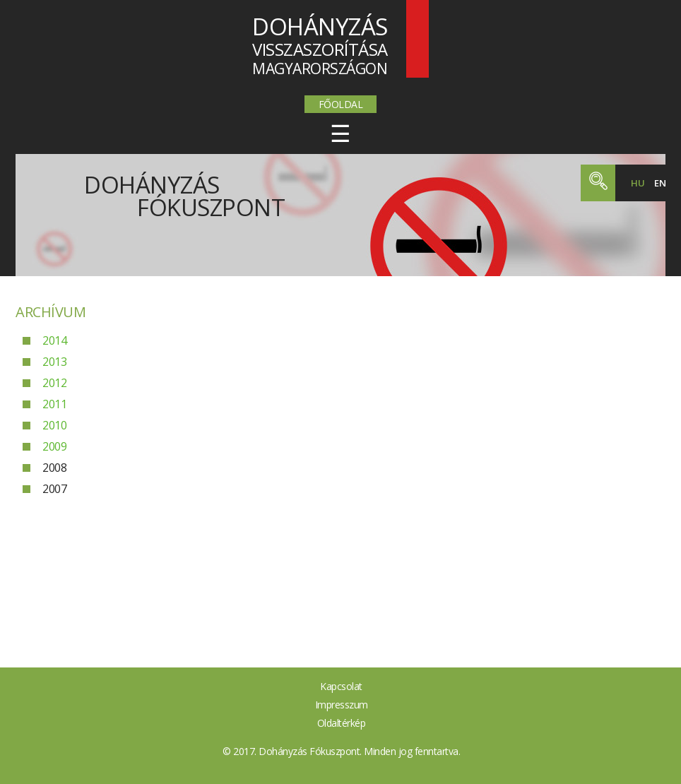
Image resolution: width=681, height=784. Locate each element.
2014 (54, 340)
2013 (54, 362)
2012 (54, 383)
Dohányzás (184, 192)
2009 (54, 446)
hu (638, 183)
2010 (54, 425)
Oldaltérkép (342, 723)
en (660, 183)
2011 (54, 404)
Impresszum (342, 705)
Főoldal (341, 104)
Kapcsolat (341, 686)
